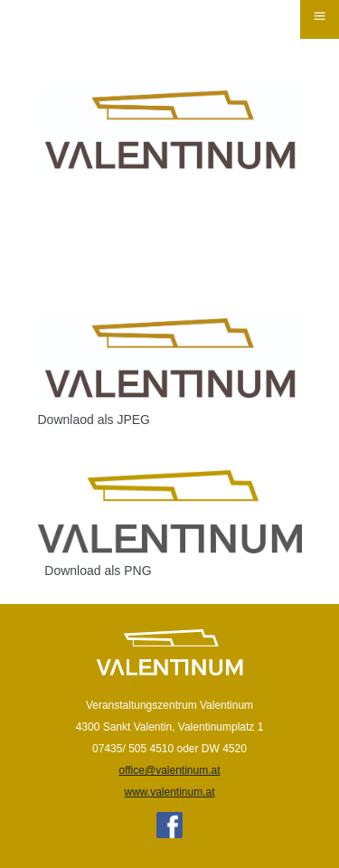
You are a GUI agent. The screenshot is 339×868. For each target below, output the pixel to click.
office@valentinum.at (169, 770)
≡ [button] (319, 16)
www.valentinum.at (169, 792)
